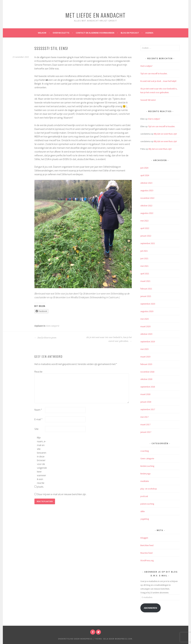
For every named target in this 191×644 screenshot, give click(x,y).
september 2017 (148, 409)
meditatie (145, 481)
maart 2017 (145, 424)
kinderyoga (145, 474)
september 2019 (148, 342)
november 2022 (147, 198)
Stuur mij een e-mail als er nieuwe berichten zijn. (62, 494)
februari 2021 (146, 289)
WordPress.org (147, 560)
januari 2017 (146, 432)
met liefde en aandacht (95, 15)
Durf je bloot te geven (45, 338)
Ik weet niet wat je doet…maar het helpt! (158, 81)
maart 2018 (145, 394)
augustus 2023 (147, 190)
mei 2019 (144, 349)
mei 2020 (144, 319)
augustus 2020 (147, 311)
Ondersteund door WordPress (75, 639)
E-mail (38, 419)
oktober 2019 (146, 334)
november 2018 (147, 372)
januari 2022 (146, 236)
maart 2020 (145, 326)
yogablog (145, 519)
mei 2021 (144, 266)
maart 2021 (145, 281)
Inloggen (144, 538)
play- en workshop (149, 489)
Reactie (38, 372)
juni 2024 (144, 168)
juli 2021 (144, 251)
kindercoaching (147, 466)
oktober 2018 (146, 379)
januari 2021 (146, 296)
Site (36, 429)
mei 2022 (144, 221)
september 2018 (148, 387)
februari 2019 (146, 364)
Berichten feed (147, 545)
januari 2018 (146, 402)
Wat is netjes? (146, 66)
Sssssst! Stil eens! (148, 100)
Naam (38, 410)
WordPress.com (124, 639)
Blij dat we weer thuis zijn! (165, 134)
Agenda (149, 33)
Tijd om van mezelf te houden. (154, 73)
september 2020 (148, 304)
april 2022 (145, 228)
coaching (145, 451)
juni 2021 (144, 258)
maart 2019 (145, 357)
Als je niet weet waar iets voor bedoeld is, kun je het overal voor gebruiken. (109, 339)
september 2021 (148, 243)
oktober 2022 (146, 206)
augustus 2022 (147, 213)
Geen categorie (53, 326)
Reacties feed (146, 553)
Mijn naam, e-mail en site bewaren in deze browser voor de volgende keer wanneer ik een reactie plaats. (42, 462)
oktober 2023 (146, 183)
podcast (144, 496)
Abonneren (150, 608)
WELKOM (42, 33)
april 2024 (145, 175)
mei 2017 (144, 417)
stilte (143, 511)
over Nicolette (61, 33)
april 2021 (145, 274)
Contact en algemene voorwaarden (95, 33)
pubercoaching (147, 504)
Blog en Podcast (130, 33)
